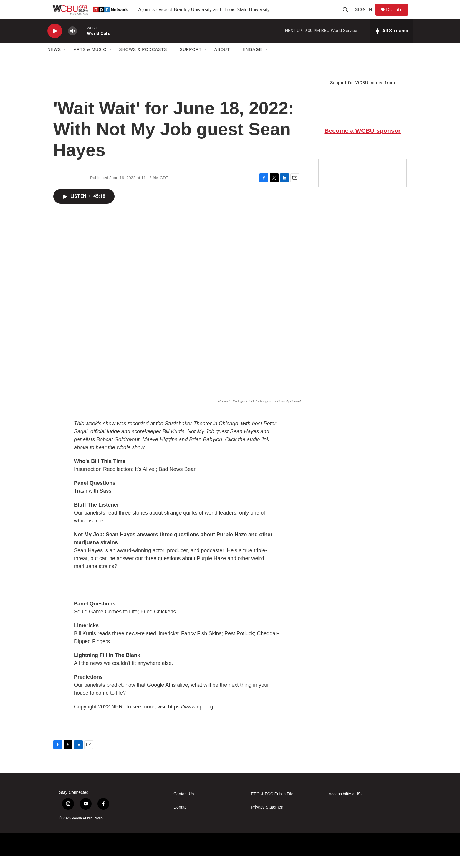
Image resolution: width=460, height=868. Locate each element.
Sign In (366, 15)
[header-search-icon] (348, 15)
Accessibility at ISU (346, 806)
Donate (398, 15)
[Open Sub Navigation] (65, 61)
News (54, 61)
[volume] (72, 43)
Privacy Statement (268, 819)
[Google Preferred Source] (363, 185)
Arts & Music (90, 61)
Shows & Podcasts (143, 61)
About (222, 61)
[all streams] (392, 43)
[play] (55, 43)
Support (191, 61)
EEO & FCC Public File (272, 806)
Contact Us (184, 806)
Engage (252, 61)
